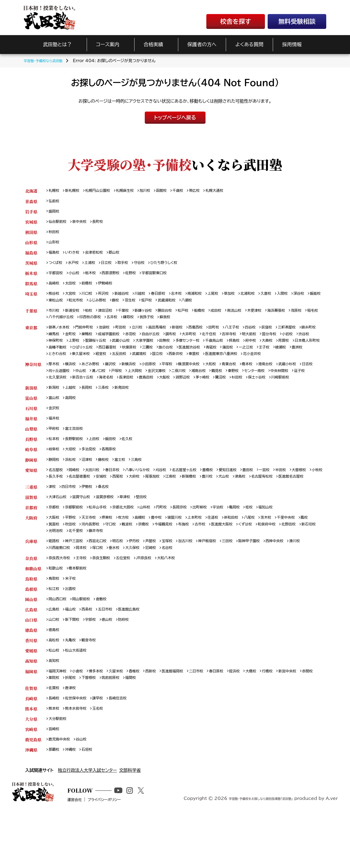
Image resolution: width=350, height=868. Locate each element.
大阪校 (55, 557)
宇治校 (236, 547)
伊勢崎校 (111, 288)
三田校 (246, 583)
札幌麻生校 (133, 191)
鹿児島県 (33, 791)
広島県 (31, 654)
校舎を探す (235, 21)
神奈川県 (33, 381)
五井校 (156, 324)
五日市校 (111, 654)
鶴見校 (253, 388)
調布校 (206, 342)
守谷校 (148, 267)
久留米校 (123, 719)
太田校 (73, 288)
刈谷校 (173, 500)
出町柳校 (216, 547)
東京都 (31, 335)
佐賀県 (31, 737)
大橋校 (272, 719)
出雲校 (73, 633)
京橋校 (167, 564)
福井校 (55, 446)
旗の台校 (249, 356)
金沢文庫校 (186, 388)
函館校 (174, 191)
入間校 (305, 299)
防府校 (131, 665)
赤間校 (55, 726)
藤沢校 (117, 381)
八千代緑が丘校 (99, 324)
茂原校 (55, 324)
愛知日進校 (247, 500)
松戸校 (197, 317)
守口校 (131, 564)
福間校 (157, 726)
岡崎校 (77, 500)
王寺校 (85, 600)
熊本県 (31, 759)
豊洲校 (131, 363)
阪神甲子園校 (270, 583)
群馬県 (31, 288)
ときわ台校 (153, 363)
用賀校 (73, 356)
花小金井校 (102, 371)
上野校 (113, 349)
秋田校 (55, 234)
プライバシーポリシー (125, 859)
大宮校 (73, 299)
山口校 (55, 665)
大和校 (227, 381)
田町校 (231, 335)
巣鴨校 (113, 342)
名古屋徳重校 (123, 507)
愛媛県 (31, 698)
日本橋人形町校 (99, 356)
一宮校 (287, 500)
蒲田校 (55, 363)
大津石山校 (59, 536)
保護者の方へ (202, 44)
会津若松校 (99, 256)
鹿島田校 (201, 396)
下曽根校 (111, 726)
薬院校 (73, 726)
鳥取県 (31, 622)
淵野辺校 (241, 396)
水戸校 (76, 267)
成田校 (233, 317)
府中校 (309, 349)
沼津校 (91, 489)
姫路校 (55, 583)
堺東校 (113, 557)
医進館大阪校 (253, 564)
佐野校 (139, 277)
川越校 (149, 299)
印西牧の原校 (131, 324)
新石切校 (79, 572)
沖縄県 (31, 802)
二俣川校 (211, 388)
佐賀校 (55, 737)
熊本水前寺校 (79, 759)
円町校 (174, 547)
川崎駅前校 (85, 403)
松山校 (55, 698)
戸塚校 (142, 388)
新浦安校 (75, 317)
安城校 (147, 507)
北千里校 (123, 572)
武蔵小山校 (165, 349)
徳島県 (31, 676)
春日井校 (119, 500)
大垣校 (73, 478)
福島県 (31, 256)
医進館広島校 (137, 654)
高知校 (55, 708)
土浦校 (94, 267)
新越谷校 (129, 299)
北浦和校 (267, 299)
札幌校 (55, 191)
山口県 (31, 665)
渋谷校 (73, 349)
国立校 (263, 363)
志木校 (189, 299)
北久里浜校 (103, 396)
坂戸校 (193, 306)
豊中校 (167, 557)
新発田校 (129, 413)
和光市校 (115, 306)
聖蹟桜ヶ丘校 (137, 349)
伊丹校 (143, 583)
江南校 (224, 507)
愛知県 (31, 500)
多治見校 (93, 478)
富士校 (127, 489)
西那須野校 (117, 277)
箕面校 (69, 564)
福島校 (55, 256)
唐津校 (73, 737)
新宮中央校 (312, 719)
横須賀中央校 (203, 381)
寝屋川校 (187, 557)
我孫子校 (194, 324)
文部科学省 (130, 823)
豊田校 (269, 500)
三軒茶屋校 (311, 335)
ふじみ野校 (139, 306)
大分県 (31, 770)
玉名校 (103, 759)
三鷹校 (229, 356)
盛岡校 (55, 212)
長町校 (103, 223)
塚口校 (121, 590)
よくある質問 (249, 44)
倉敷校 (107, 644)
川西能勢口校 (79, 590)
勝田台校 (177, 317)
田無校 (213, 349)
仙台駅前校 (59, 223)
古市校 (229, 564)
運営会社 (91, 859)
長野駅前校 (77, 467)
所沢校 (109, 299)
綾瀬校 (113, 363)
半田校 (305, 500)
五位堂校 (131, 600)
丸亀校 (73, 687)
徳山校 (113, 665)
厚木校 (55, 381)
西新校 (161, 719)
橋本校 (268, 381)
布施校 (211, 564)
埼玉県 (31, 299)
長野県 (31, 467)
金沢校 (55, 435)
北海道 (31, 191)
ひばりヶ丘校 (157, 356)
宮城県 (31, 223)
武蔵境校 (243, 363)
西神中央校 (298, 583)
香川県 (31, 687)
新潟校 (55, 413)
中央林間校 (59, 396)
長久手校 (97, 507)
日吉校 (55, 388)
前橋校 (91, 288)
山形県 (31, 245)
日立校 (112, 267)
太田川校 (97, 500)
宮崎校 (55, 780)
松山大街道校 (79, 698)
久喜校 (287, 299)
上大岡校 (162, 388)
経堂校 (201, 363)
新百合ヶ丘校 (131, 396)
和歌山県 (33, 611)
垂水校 (139, 590)
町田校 (129, 335)
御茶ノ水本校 (61, 335)
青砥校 (299, 356)
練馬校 (77, 342)
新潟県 (31, 413)
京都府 (31, 547)
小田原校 (159, 381)
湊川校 (55, 590)
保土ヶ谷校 (59, 403)
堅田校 (152, 536)
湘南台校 (232, 388)
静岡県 (31, 489)
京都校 (55, 547)
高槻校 (149, 557)
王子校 (95, 363)
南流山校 (253, 317)
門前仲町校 (89, 335)
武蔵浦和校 (215, 306)
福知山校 (288, 547)
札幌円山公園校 (103, 191)
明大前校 (292, 342)
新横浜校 (137, 381)
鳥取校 (55, 622)
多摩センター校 (239, 349)
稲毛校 (73, 324)
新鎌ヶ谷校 (153, 317)
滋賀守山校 (85, 536)
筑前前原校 (135, 726)
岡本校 (103, 590)
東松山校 (93, 306)
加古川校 (199, 583)
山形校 (55, 245)
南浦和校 (209, 299)
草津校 (133, 536)
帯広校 (210, 191)
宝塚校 (179, 583)
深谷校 (55, 306)
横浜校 (73, 381)
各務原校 (115, 478)
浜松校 (73, 489)
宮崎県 (31, 780)
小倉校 (81, 719)
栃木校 (95, 277)
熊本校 (55, 759)
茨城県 (31, 267)
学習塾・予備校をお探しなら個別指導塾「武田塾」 (257, 852)
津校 (53, 525)
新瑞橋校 (244, 507)
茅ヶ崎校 (263, 396)
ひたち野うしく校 (176, 267)
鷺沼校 (283, 396)
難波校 (149, 564)
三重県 (31, 525)
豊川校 (264, 507)
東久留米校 (179, 363)
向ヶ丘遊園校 (79, 388)
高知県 (31, 708)
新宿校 (191, 335)
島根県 (31, 633)
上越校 (73, 413)
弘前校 (55, 202)
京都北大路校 (131, 547)
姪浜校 (254, 719)
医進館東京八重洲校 (67, 371)
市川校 (55, 317)
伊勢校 (91, 525)
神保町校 (93, 349)
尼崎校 (179, 590)
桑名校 (109, 525)
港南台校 (288, 381)
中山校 (103, 388)
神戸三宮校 (77, 583)
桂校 (270, 547)
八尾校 (270, 557)
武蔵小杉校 (312, 381)
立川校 (147, 335)
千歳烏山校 (268, 349)
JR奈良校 (154, 600)
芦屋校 (161, 583)
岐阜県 (31, 478)
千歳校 (192, 191)
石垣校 (91, 802)
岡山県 (31, 644)
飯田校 (117, 467)
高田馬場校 (169, 335)
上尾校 (229, 299)
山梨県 (31, 457)
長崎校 (55, 748)
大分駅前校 (59, 770)
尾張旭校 (203, 507)
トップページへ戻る (175, 118)
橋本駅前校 (81, 611)
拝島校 (291, 349)
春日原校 (234, 719)
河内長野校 (109, 564)
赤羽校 (161, 342)
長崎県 (31, 748)
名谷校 (197, 590)
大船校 (221, 396)
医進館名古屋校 (93, 514)
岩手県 (31, 212)
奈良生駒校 (107, 600)
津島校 (300, 507)
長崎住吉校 (125, 748)
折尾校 (91, 726)
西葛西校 (211, 335)
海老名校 (157, 396)
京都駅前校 (77, 547)
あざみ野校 (95, 381)
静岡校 (55, 489)
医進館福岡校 (185, 719)
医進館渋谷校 (275, 356)
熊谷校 (55, 299)
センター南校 (294, 388)
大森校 (55, 356)
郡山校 (121, 256)
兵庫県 (31, 583)
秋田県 (31, 234)
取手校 (130, 267)
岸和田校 (249, 557)
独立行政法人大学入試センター (87, 823)
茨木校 (287, 557)
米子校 (73, 622)
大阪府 (31, 557)
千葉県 (31, 317)
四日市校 (71, 525)
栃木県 (31, 277)
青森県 (31, 202)
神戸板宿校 (224, 583)
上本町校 (209, 557)
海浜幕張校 (299, 317)
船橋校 (215, 317)
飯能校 (73, 306)
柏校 (93, 317)
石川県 (31, 435)
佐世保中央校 (79, 748)
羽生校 (175, 306)
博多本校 (101, 719)
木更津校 (275, 317)
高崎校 (55, 288)
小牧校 (77, 507)
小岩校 (55, 349)
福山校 (73, 654)
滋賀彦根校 (111, 536)
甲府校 (55, 457)
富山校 (55, 424)
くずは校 (279, 564)
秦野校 (271, 388)
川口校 (91, 299)
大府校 (183, 507)
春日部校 (169, 299)
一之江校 (75, 363)
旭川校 (156, 191)
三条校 (109, 413)
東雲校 (304, 363)
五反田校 (221, 363)
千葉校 (131, 317)
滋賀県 (31, 536)
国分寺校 (314, 342)
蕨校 (159, 306)
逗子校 (81, 396)
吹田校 (87, 564)
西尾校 (165, 507)
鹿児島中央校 (61, 791)
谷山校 (85, 791)
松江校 (55, 633)
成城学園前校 (137, 342)
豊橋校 (225, 500)
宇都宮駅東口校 (165, 277)
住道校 (229, 557)
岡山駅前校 (85, 644)
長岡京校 (194, 547)
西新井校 (283, 363)
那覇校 (55, 802)
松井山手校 (103, 547)
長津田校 (179, 396)
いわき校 (75, 256)
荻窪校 (289, 335)
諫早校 (103, 748)
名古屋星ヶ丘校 (199, 500)
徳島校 (55, 676)
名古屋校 (57, 500)
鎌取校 (174, 324)
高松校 (55, 687)
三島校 (145, 489)
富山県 (31, 424)
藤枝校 (109, 489)
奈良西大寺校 (61, 600)
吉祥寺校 (270, 342)
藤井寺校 (145, 572)
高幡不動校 (129, 356)
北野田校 (57, 572)
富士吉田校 (77, 457)
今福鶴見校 (189, 564)
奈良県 (31, 600)
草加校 (247, 299)
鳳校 (53, 564)
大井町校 (226, 342)
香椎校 (143, 719)
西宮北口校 (103, 583)
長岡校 (91, 413)
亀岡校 (254, 547)
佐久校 (135, 467)
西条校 (91, 654)
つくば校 (56, 267)
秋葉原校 (209, 356)
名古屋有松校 (61, 514)
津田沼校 (111, 317)
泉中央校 (83, 223)
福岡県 (31, 719)
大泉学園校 (191, 349)
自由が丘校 (183, 342)
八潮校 (237, 306)
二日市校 (212, 719)
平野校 (73, 557)
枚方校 (131, 557)
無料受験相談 (297, 21)
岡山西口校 (59, 644)
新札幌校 (75, 191)
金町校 (95, 342)
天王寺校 (93, 557)
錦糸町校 (57, 342)
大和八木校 (179, 600)
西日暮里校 (185, 356)
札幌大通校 (232, 191)
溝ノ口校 (122, 388)
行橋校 (290, 719)
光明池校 (101, 572)
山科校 (156, 547)
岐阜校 (55, 478)
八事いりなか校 (147, 500)
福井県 (31, 446)
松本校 (55, 467)
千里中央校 (309, 557)
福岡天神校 (59, 719)
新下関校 (75, 665)
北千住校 (248, 342)
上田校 (99, 467)
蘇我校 (214, 324)
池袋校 (111, 335)
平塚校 (179, 381)
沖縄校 (73, 802)
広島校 (55, 654)
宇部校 (95, 665)
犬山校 (282, 507)
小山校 (77, 277)
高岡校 (73, 424)
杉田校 (301, 396)
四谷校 (271, 335)
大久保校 (159, 590)
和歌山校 (57, 611)
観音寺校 (93, 687)
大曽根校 (57, 507)
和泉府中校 (303, 564)
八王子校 (251, 335)
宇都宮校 (57, 277)
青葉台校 (248, 381)
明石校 (125, 583)
